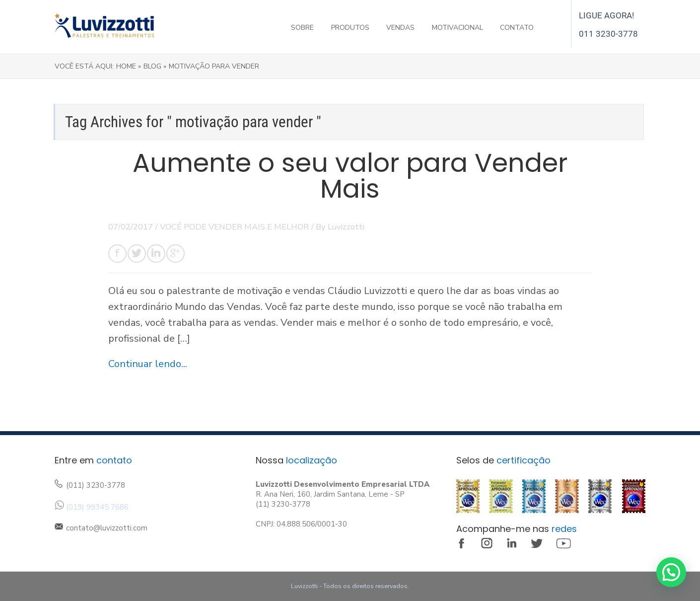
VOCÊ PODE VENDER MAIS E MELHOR (234, 227)
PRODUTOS (350, 28)
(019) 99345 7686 (97, 507)
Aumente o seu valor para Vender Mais (350, 176)
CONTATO (517, 28)
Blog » (155, 66)
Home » (129, 66)
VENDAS (400, 28)
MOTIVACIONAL (457, 28)
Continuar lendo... (148, 364)
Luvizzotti (346, 227)
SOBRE (302, 28)
